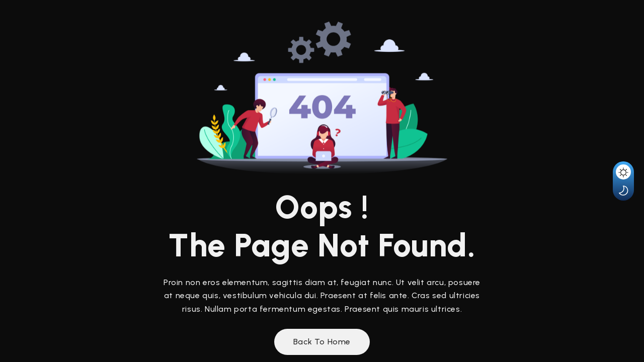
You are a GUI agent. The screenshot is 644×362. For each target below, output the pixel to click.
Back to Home (322, 342)
